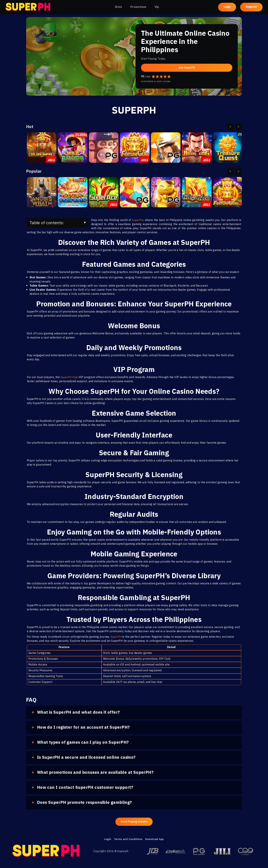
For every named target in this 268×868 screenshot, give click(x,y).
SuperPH (138, 220)
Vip (157, 7)
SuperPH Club (70, 377)
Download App (155, 840)
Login (227, 7)
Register (251, 7)
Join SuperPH (187, 68)
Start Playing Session (134, 822)
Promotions (138, 7)
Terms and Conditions (128, 840)
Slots (119, 7)
